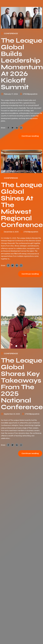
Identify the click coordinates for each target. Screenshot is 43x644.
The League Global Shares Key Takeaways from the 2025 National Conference (22, 384)
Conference (11, 33)
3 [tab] (27, 345)
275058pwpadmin (30, 94)
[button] (5, 318)
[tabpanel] (22, 318)
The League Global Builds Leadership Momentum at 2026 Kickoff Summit (22, 64)
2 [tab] (22, 345)
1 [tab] (16, 345)
